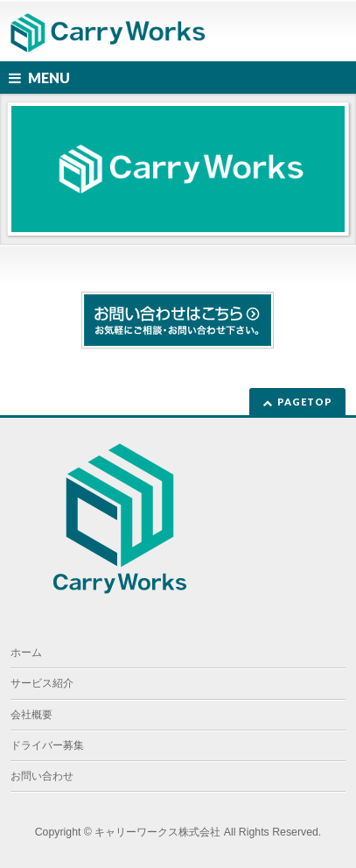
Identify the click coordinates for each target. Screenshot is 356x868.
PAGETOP (305, 402)
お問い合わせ (42, 776)
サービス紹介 (42, 683)
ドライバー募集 (47, 745)
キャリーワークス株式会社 (157, 832)
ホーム (26, 653)
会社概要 (31, 715)
